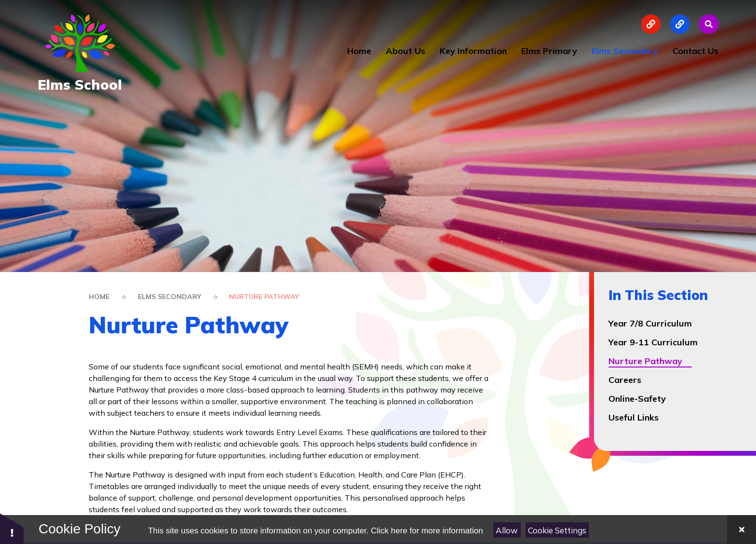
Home (99, 297)
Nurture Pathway (264, 297)
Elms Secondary (169, 297)
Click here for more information (427, 531)
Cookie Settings (557, 530)
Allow (507, 530)
